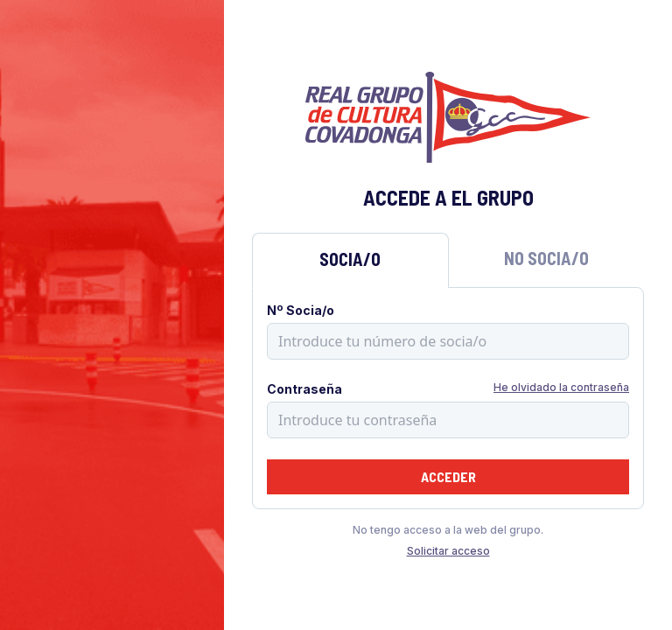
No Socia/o (546, 258)
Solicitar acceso (448, 551)
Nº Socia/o (301, 310)
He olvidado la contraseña (561, 387)
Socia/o (350, 259)
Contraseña (304, 389)
